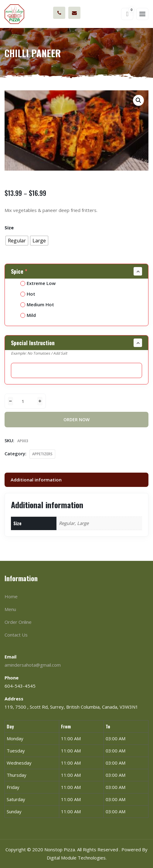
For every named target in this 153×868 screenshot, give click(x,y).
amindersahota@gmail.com (74, 13)
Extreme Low (38, 283)
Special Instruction (33, 343)
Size (9, 227)
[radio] (17, 241)
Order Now (76, 420)
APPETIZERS (42, 454)
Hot (28, 294)
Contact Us (16, 635)
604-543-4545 (59, 13)
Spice (20, 271)
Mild (28, 315)
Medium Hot (37, 304)
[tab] (76, 480)
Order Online (18, 622)
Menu (10, 609)
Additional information (36, 480)
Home (11, 596)
